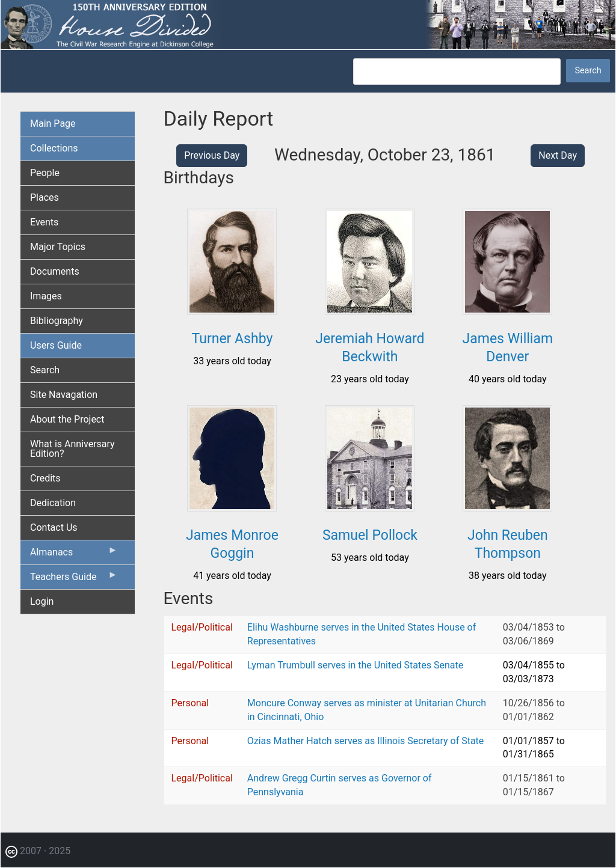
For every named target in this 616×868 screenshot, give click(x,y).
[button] (232, 310)
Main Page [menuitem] (53, 124)
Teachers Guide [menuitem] (74, 579)
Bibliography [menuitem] (57, 321)
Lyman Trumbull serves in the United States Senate (355, 665)
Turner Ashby (233, 339)
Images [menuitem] (46, 296)
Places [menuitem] (45, 197)
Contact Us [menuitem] (54, 527)
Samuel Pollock (370, 535)
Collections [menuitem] (54, 148)
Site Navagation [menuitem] (64, 395)
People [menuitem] (45, 173)
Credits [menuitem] (45, 478)
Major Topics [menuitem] (58, 247)
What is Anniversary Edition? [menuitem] (72, 449)
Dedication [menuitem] (53, 503)
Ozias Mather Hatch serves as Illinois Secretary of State (366, 741)
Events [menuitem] (44, 222)
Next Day (558, 155)
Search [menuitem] (45, 370)
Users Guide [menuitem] (56, 345)
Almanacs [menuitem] (74, 555)
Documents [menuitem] (55, 271)
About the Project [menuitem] (67, 419)
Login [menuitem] (42, 601)
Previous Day (212, 155)
